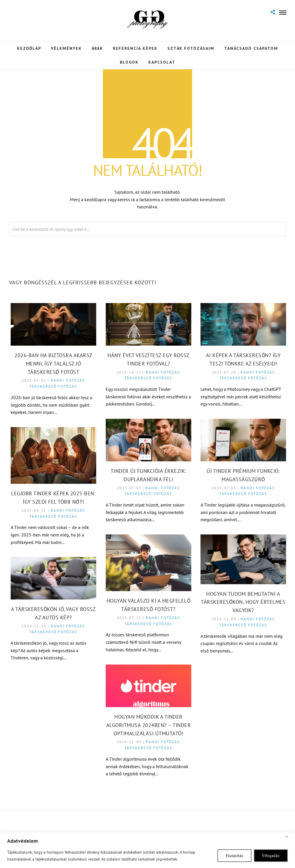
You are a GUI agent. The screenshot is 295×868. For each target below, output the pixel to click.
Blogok (129, 62)
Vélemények (66, 48)
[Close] (289, 837)
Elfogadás (271, 856)
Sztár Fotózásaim (191, 48)
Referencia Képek (135, 48)
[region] (147, 850)
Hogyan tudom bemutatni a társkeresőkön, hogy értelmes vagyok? (243, 602)
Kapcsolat (162, 62)
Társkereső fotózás (53, 386)
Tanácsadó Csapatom (251, 48)
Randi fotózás (68, 380)
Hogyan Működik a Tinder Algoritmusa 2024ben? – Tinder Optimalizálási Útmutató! (149, 725)
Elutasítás (235, 856)
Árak (97, 48)
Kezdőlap (29, 48)
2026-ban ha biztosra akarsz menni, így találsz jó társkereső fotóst (53, 364)
